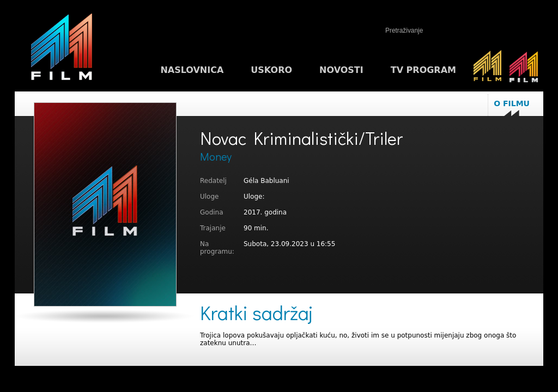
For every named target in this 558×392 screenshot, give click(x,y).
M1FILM (62, 50)
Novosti (341, 70)
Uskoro (271, 70)
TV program (423, 70)
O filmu (512, 103)
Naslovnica (192, 70)
